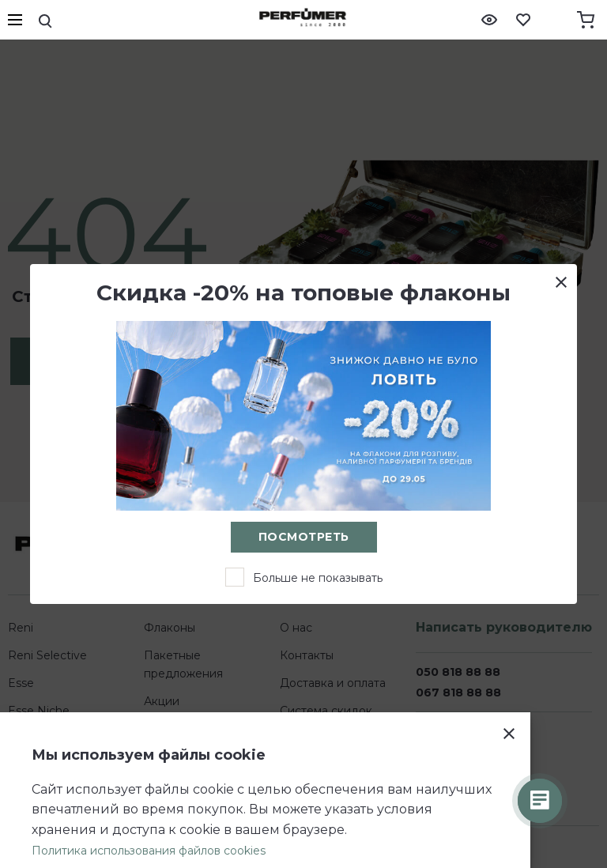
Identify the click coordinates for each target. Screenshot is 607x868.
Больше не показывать (318, 578)
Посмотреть (304, 537)
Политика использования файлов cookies (149, 851)
